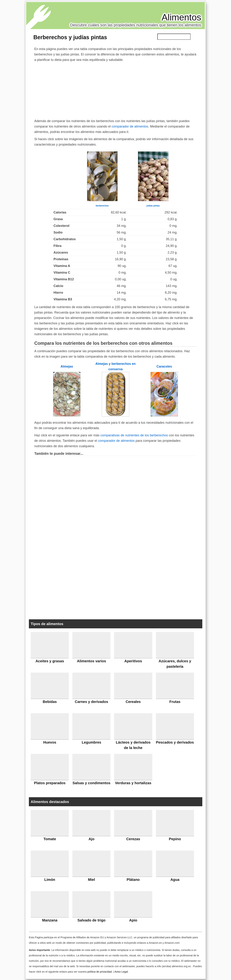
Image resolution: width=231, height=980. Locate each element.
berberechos (102, 206)
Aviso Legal (121, 972)
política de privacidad (100, 972)
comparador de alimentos (130, 126)
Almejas (67, 366)
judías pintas (153, 206)
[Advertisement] (115, 90)
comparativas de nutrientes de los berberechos (134, 435)
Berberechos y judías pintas (70, 37)
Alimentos (181, 17)
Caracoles (164, 366)
